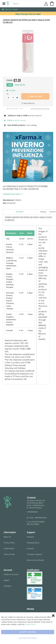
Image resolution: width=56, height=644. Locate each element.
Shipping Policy (33, 543)
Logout (6, 580)
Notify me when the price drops (40, 109)
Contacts (30, 548)
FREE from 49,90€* (11, 9)
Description (20, 212)
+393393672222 (40, 518)
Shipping (43, 212)
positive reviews (15, 120)
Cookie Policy (9, 548)
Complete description (13, 194)
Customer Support (34, 554)
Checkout (7, 586)
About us (7, 537)
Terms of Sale (9, 554)
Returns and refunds (35, 560)
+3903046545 (32, 512)
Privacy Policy (9, 543)
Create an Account (11, 574)
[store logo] (8, 4)
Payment (30, 537)
